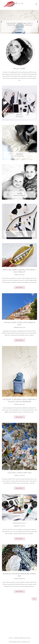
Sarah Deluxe (17, 642)
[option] (19, 22)
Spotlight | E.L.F (20, 523)
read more (20, 287)
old (34, 599)
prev (1, 22)
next (38, 22)
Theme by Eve (26, 642)
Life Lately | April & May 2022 (20, 473)
